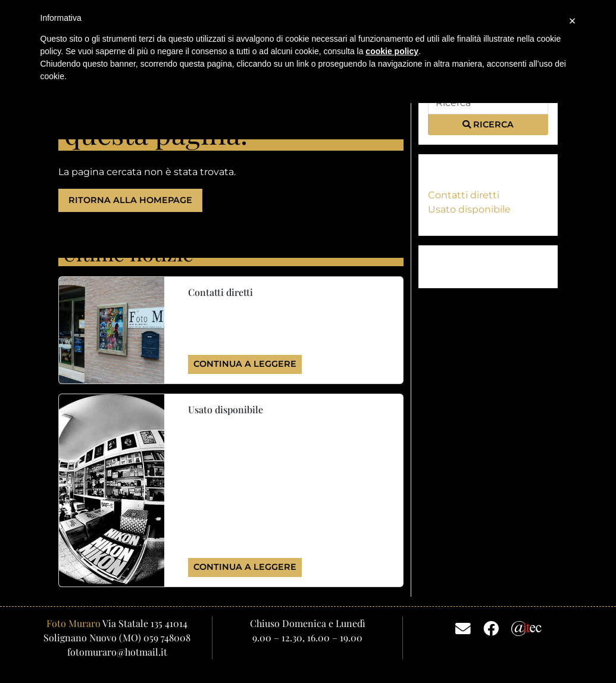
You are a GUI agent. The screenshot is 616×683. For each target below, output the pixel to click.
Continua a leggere (245, 364)
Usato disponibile (469, 209)
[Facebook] (491, 628)
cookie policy (392, 51)
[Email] (463, 628)
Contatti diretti (464, 195)
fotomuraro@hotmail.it (117, 652)
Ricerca (488, 124)
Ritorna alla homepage (130, 200)
